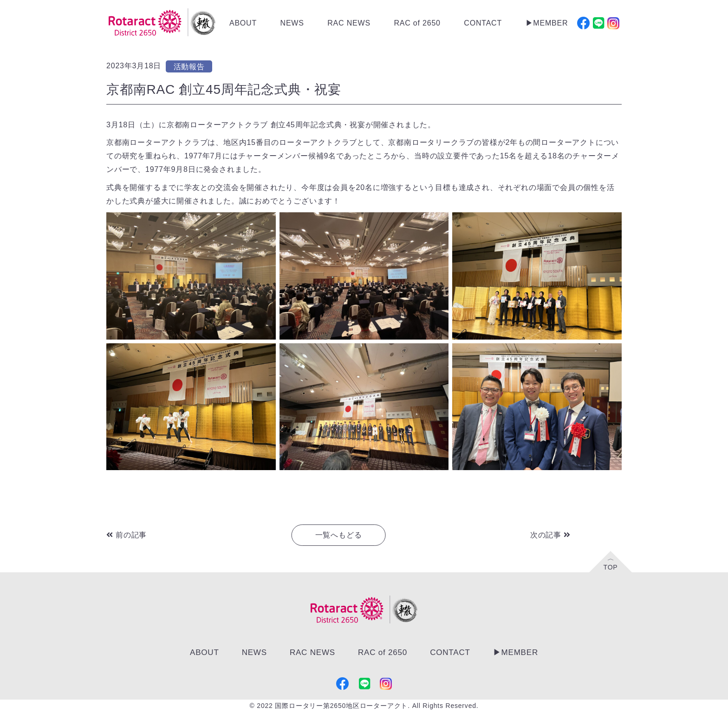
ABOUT (243, 23)
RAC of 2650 (417, 23)
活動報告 (189, 67)
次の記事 (550, 535)
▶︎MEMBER (547, 23)
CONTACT (483, 23)
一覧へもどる (339, 535)
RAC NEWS (349, 23)
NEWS (292, 23)
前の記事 (127, 535)
